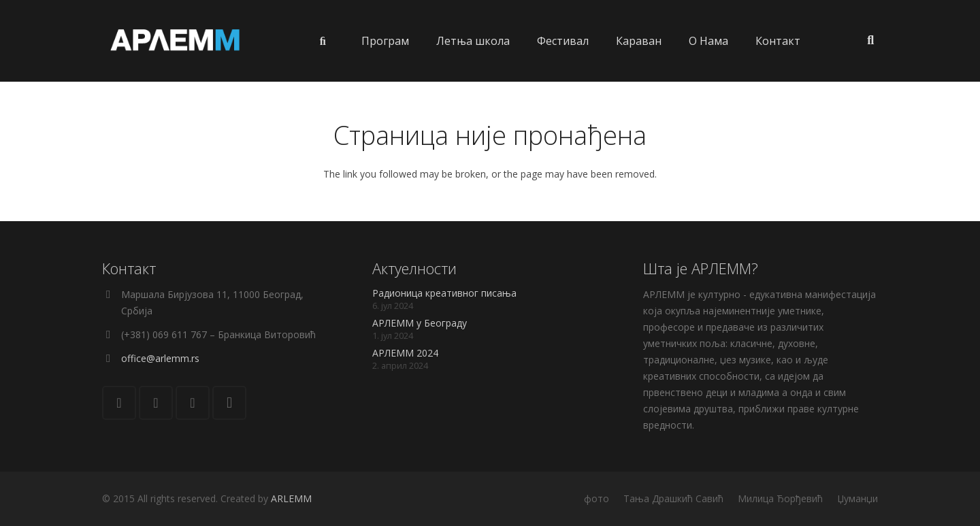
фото (597, 498)
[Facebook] (156, 403)
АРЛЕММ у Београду (420, 323)
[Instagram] (229, 403)
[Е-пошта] (119, 403)
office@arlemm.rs (160, 358)
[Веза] (176, 41)
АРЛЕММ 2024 (405, 353)
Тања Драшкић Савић (673, 498)
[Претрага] (870, 40)
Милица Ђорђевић (780, 498)
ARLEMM (291, 498)
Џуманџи (857, 498)
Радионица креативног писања (444, 293)
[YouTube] (193, 403)
